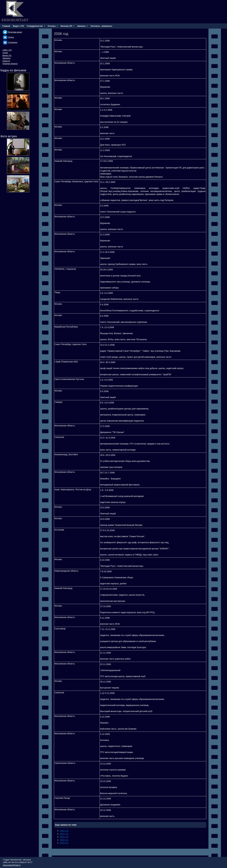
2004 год (64, 837)
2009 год (64, 843)
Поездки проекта (10, 64)
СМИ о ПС (7, 50)
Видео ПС (7, 55)
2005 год (64, 831)
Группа (8, 37)
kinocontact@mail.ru (12, 865)
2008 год (64, 840)
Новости (6, 61)
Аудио (5, 53)
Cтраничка (10, 42)
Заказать (7, 58)
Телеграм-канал (12, 32)
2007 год (64, 834)
